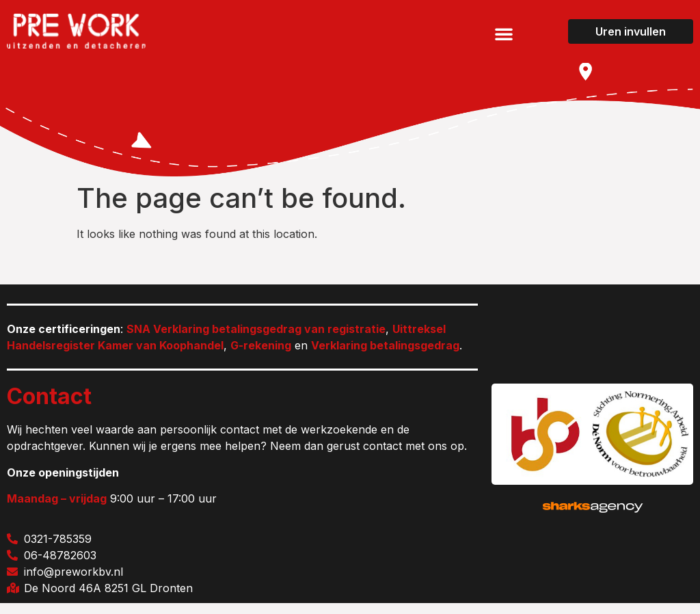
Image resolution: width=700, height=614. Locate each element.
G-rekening (261, 356)
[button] (504, 34)
